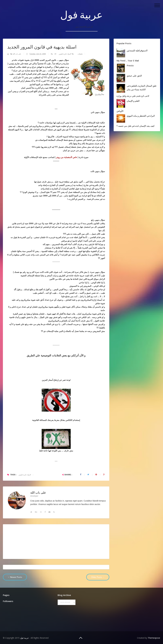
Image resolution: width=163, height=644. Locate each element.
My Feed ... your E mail (128, 61)
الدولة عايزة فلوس (65, 54)
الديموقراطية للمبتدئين (137, 50)
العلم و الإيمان (133, 101)
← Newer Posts (15, 577)
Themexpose (154, 638)
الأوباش (120, 111)
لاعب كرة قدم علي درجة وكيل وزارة (133, 96)
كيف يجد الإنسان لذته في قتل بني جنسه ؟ (135, 126)
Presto (130, 65)
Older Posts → (98, 577)
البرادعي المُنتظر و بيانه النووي (141, 116)
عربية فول (82, 14)
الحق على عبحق (134, 76)
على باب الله (17, 54)
